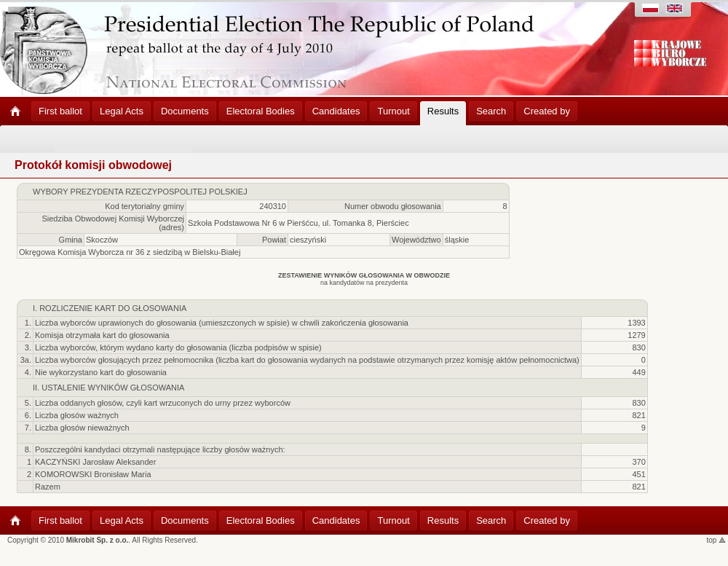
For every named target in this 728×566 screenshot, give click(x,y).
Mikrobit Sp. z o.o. (98, 540)
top (717, 540)
